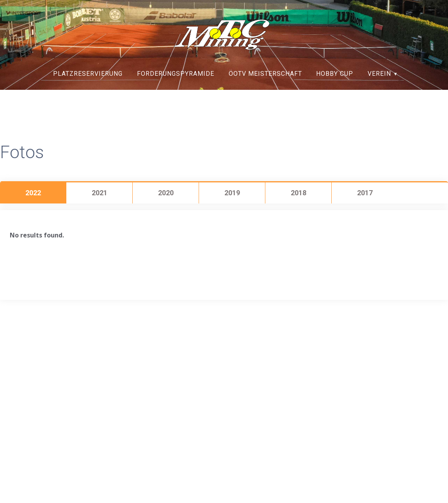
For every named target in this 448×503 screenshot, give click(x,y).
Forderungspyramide (176, 74)
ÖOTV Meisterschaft (265, 74)
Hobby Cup (335, 74)
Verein (379, 74)
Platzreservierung (88, 74)
